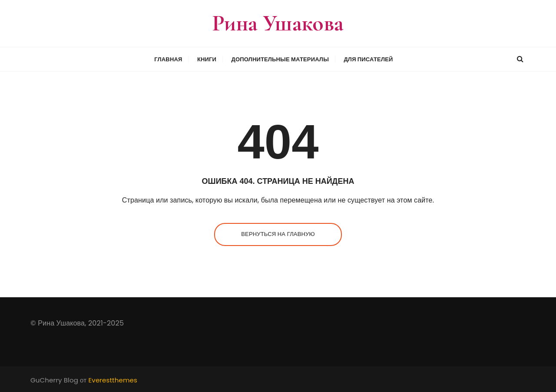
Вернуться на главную (278, 234)
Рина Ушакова (278, 23)
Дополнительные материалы (280, 59)
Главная (168, 59)
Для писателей (368, 59)
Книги (207, 59)
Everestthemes (113, 380)
